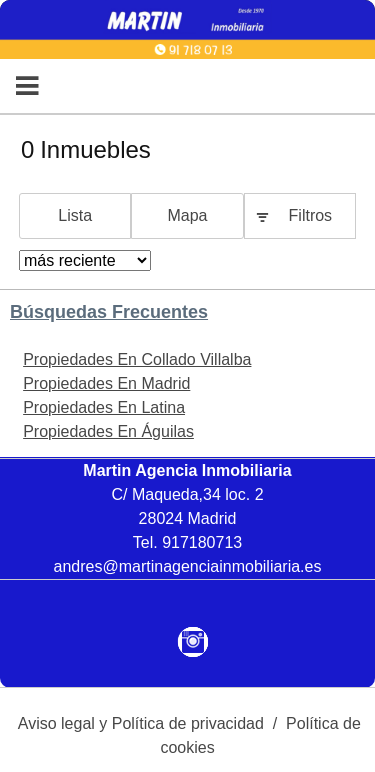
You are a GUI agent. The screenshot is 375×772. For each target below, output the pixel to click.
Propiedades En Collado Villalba (137, 359)
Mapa (187, 215)
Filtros (311, 215)
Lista (75, 215)
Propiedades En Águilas (108, 431)
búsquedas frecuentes (109, 312)
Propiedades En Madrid (106, 383)
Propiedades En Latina (104, 407)
